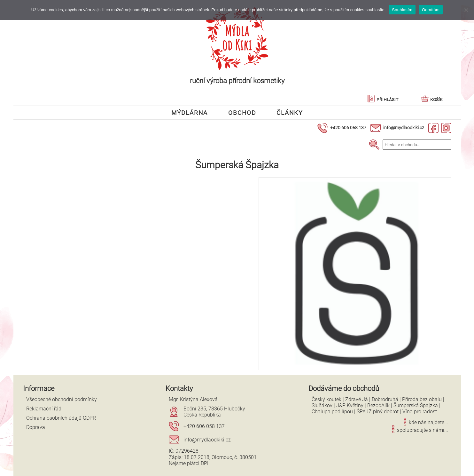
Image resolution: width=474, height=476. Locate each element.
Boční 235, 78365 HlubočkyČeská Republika (214, 412)
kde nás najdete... (425, 422)
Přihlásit (383, 99)
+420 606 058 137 (348, 128)
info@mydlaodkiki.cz (404, 128)
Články (290, 112)
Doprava (36, 427)
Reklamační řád (44, 409)
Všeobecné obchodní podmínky (62, 399)
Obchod (242, 112)
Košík (432, 99)
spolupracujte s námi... (419, 430)
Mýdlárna (190, 112)
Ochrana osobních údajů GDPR (61, 418)
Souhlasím (402, 10)
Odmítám (431, 10)
